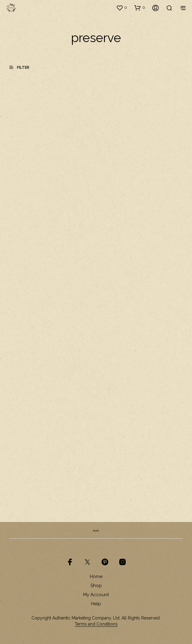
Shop (96, 586)
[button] (122, 8)
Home (96, 576)
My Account (96, 595)
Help (96, 604)
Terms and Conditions (96, 624)
